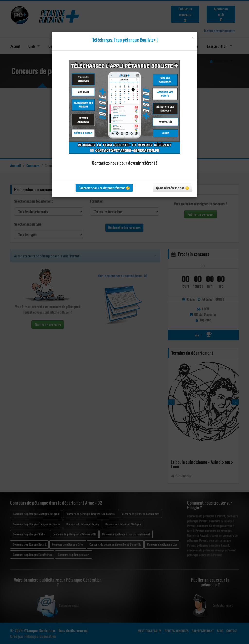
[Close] (192, 38)
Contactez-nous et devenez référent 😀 (104, 188)
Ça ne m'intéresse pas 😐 (173, 188)
